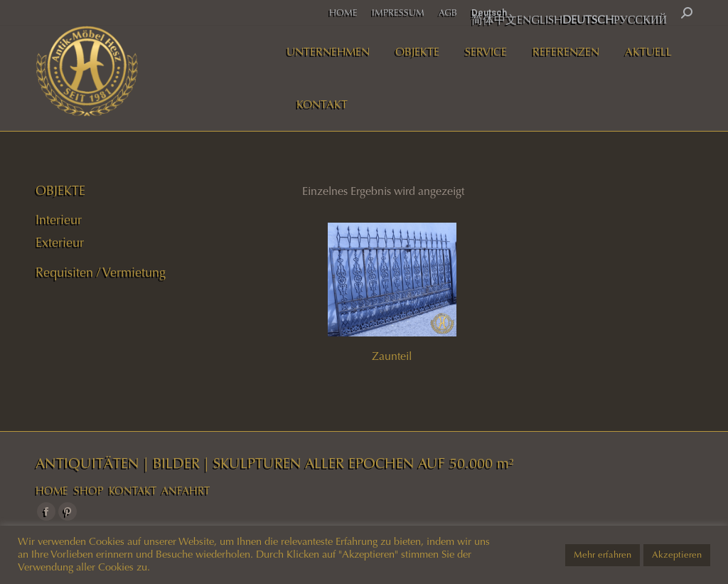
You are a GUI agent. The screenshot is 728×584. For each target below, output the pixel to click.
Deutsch (489, 12)
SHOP (89, 491)
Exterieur (60, 243)
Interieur (59, 220)
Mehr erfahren (603, 555)
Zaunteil (392, 356)
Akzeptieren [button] (677, 555)
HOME (52, 491)
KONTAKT (133, 491)
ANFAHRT (186, 491)
